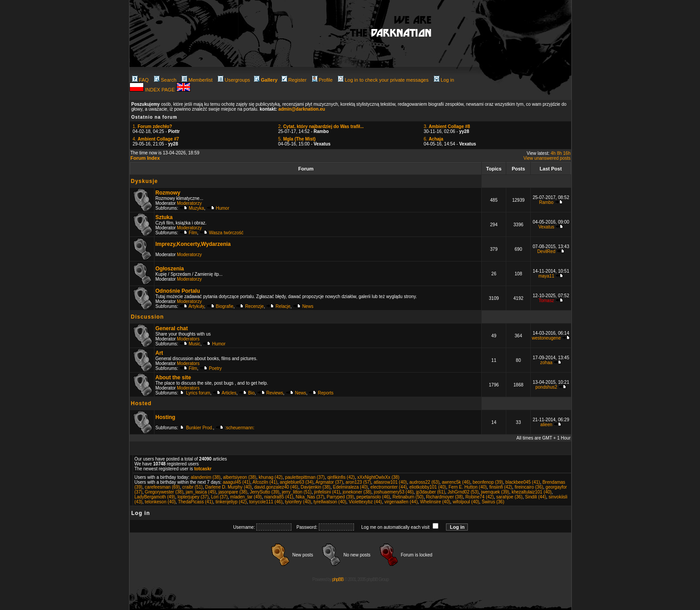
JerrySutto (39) (264, 492)
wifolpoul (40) (466, 502)
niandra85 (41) (279, 497)
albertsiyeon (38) (239, 477)
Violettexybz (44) (365, 502)
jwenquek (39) (495, 492)
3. (447, 127)
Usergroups (234, 80)
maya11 (546, 276)
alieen (546, 425)
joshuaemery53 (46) (394, 492)
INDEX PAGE (160, 90)
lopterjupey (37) (193, 497)
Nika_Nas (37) (310, 497)
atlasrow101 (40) (390, 482)
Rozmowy (168, 193)
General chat (172, 328)
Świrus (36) (493, 502)
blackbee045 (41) (523, 482)
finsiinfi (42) (501, 487)
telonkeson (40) (160, 502)
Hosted (141, 403)
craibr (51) (192, 487)
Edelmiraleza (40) (350, 487)
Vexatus (546, 227)
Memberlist (197, 80)
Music (195, 344)
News (308, 306)
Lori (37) (219, 497)
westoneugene (546, 338)
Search (165, 80)
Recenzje (254, 306)
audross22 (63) (424, 482)
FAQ (140, 80)
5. (297, 139)
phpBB (338, 579)
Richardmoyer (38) (444, 497)
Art (159, 353)
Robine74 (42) (480, 497)
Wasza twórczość (226, 233)
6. (433, 139)
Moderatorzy (189, 203)
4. (156, 139)
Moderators (188, 339)
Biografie (224, 306)
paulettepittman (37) (305, 477)
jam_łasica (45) (201, 492)
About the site (173, 378)
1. (152, 127)
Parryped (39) (340, 497)
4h (553, 153)
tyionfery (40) (298, 502)
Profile (322, 80)
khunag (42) (271, 477)
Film (193, 233)
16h (567, 153)
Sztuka (164, 217)
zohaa (546, 363)
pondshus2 (546, 387)
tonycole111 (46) (266, 502)
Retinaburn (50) (408, 497)
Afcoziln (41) (265, 482)
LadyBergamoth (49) (155, 497)
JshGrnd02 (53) (463, 492)
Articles (229, 393)
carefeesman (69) (162, 487)
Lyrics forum (198, 393)
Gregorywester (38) (164, 492)
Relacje (283, 306)
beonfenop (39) (488, 482)
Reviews (275, 393)
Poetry (215, 368)
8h (559, 153)
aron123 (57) (358, 482)
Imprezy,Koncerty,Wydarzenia (193, 244)
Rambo (546, 202)
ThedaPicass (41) (196, 502)
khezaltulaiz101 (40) (532, 492)
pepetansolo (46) (373, 497)
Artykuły (196, 306)
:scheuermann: (240, 428)
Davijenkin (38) (315, 487)
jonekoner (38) (357, 492)
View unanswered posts (547, 158)
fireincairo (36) (529, 487)
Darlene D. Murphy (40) (228, 487)
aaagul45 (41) (237, 482)
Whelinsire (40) (435, 502)
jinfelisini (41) (327, 492)
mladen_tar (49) (246, 497)
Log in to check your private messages (383, 80)
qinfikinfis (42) (341, 477)
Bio (251, 393)
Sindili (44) (535, 497)
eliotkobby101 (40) (428, 487)
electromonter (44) (389, 487)
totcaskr (203, 469)
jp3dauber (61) (431, 492)
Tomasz (546, 301)
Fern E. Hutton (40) (468, 487)
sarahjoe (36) (510, 497)
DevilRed (546, 251)
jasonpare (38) (233, 492)
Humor (223, 208)
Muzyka (196, 208)
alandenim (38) (206, 477)
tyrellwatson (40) (330, 502)
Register (294, 80)
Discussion (147, 317)
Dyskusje (144, 181)
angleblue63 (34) (297, 482)
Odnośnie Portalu (178, 291)
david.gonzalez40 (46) (276, 487)
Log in (444, 80)
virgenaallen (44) (401, 502)
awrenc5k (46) (456, 482)
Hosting (165, 417)
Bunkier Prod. (200, 428)
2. (321, 127)
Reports (326, 393)
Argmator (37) (329, 482)
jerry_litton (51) (297, 492)
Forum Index (145, 158)
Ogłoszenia (170, 269)
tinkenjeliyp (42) (231, 502)
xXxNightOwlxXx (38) (378, 477)
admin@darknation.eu (302, 109)
